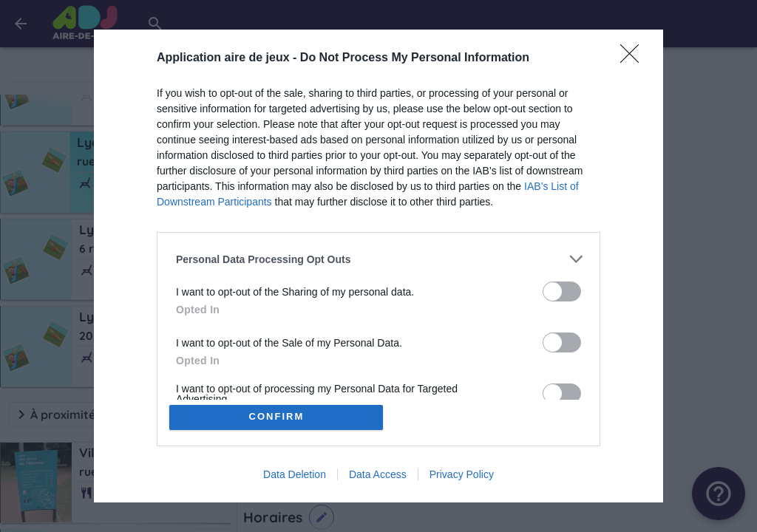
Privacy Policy (462, 474)
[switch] (562, 291)
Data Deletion (295, 474)
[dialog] (378, 266)
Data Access (378, 474)
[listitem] (378, 259)
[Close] (634, 58)
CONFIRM (277, 417)
